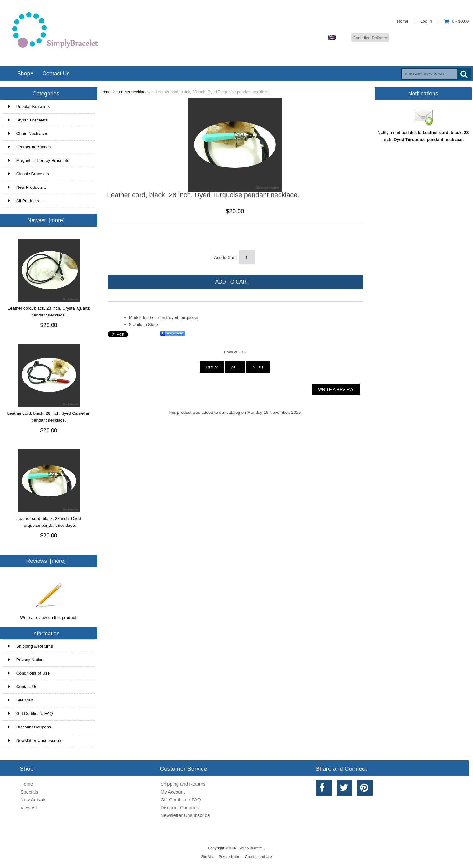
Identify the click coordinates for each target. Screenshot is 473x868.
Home (403, 21)
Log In (426, 21)
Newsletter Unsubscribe (35, 740)
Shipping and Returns (183, 784)
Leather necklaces (133, 92)
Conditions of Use (29, 673)
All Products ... (26, 201)
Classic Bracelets (48, 174)
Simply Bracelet (251, 848)
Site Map (21, 700)
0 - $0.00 (457, 21)
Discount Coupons (30, 727)
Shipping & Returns (31, 646)
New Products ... (28, 187)
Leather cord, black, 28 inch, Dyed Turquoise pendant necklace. (49, 522)
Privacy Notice (26, 660)
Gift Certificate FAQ (31, 714)
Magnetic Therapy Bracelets (48, 161)
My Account (173, 792)
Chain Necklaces (48, 134)
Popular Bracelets (48, 107)
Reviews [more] (46, 561)
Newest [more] (46, 220)
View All (28, 807)
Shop (24, 74)
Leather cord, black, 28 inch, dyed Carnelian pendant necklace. (49, 417)
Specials (29, 792)
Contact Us (56, 74)
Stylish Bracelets (48, 120)
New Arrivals (33, 800)
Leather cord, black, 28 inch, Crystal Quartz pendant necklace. (49, 312)
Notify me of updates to (423, 134)
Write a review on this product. (49, 615)
